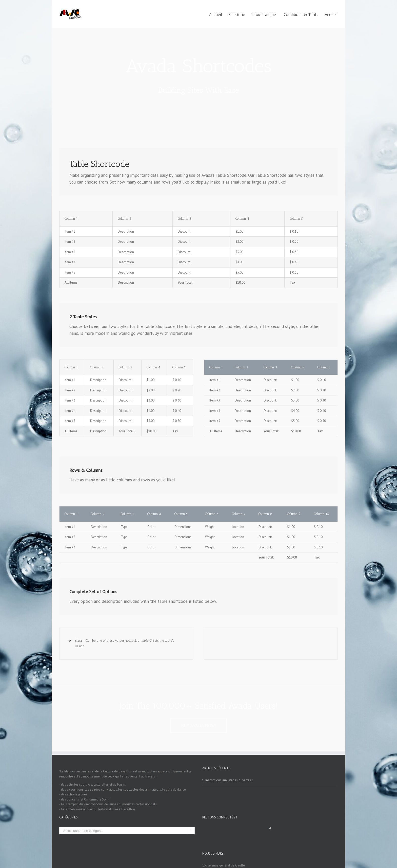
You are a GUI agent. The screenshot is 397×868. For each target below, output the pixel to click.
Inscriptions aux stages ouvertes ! (229, 780)
